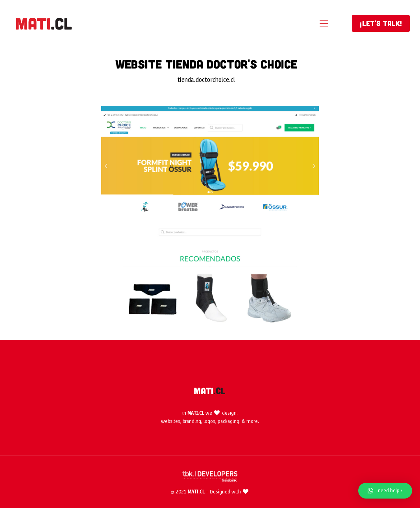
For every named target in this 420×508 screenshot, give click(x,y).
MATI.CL (196, 413)
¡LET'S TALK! (381, 23)
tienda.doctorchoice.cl (206, 80)
